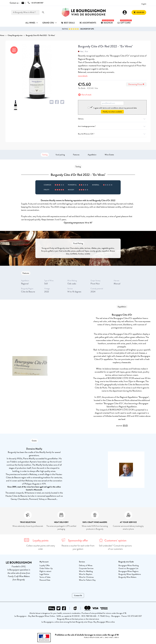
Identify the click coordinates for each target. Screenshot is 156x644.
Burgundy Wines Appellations (130, 574)
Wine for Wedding (86, 571)
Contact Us (78, 596)
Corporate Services (86, 568)
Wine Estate (109, 155)
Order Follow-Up (46, 568)
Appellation (92, 155)
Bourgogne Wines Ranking (129, 565)
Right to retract (45, 571)
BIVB (125, 425)
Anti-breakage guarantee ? (112, 126)
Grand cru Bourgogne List (128, 568)
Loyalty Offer (45, 565)
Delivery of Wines (86, 565)
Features (76, 155)
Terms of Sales (45, 577)
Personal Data (45, 580)
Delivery (112, 119)
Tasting (45, 155)
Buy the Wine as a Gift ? (112, 134)
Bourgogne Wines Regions (128, 571)
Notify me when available (112, 112)
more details (83, 76)
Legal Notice (44, 574)
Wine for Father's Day (87, 580)
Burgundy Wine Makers (127, 577)
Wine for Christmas (86, 577)
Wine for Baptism (86, 574)
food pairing (60, 155)
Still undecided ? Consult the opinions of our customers (115, 547)
